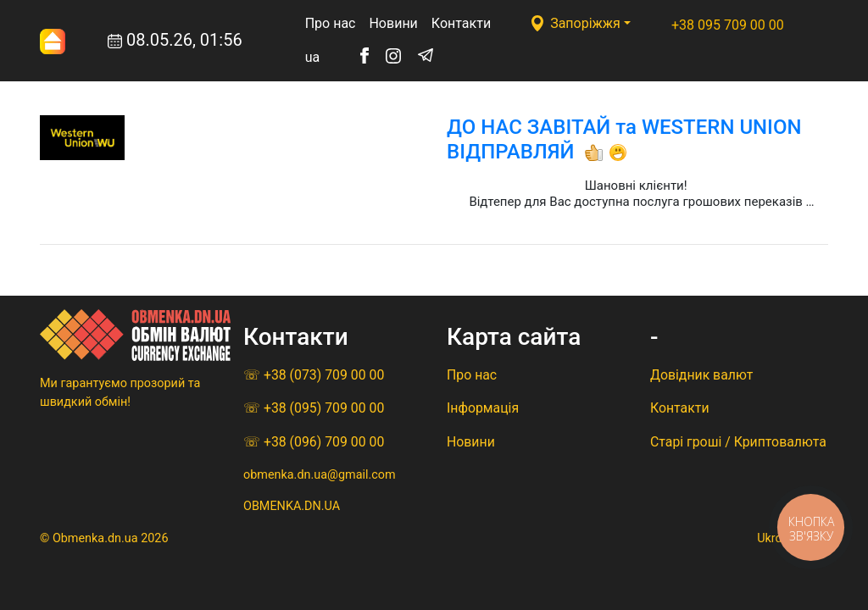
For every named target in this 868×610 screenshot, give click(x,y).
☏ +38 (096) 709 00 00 (314, 442)
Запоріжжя (585, 23)
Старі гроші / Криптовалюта (738, 442)
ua (313, 57)
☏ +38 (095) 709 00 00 (314, 408)
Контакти (461, 23)
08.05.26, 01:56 (141, 42)
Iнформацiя (483, 408)
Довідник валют (701, 375)
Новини (393, 23)
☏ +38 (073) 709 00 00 (314, 375)
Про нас (331, 23)
